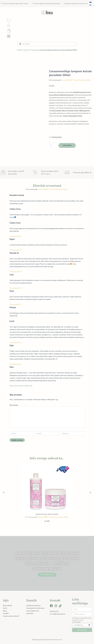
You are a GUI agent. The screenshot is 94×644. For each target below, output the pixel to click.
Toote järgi (34, 51)
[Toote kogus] (53, 146)
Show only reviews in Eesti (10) (21, 386)
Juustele (26, 51)
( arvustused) (55, 81)
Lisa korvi (67, 146)
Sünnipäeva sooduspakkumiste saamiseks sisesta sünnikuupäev (82, 620)
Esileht (19, 51)
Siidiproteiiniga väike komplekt (47, 515)
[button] (4, 493)
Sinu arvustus (14, 406)
